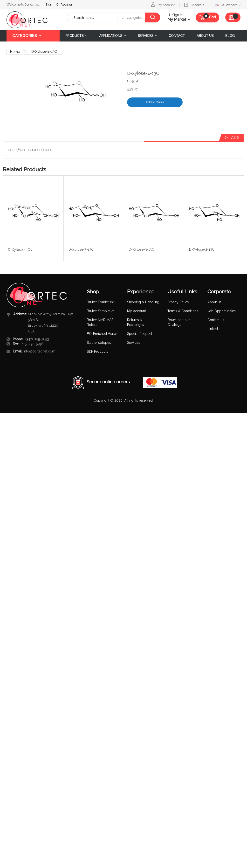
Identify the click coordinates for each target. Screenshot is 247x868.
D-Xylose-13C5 (20, 250)
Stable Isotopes (99, 343)
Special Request (140, 334)
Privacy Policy (178, 302)
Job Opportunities (222, 311)
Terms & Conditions (183, 311)
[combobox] (92, 17)
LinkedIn (214, 329)
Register (34, 4)
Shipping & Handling (143, 302)
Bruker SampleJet (101, 311)
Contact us (216, 320)
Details (231, 138)
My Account (166, 5)
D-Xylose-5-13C (81, 249)
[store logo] (33, 20)
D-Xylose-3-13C (141, 249)
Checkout (198, 5)
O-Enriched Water (102, 334)
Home (15, 52)
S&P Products (97, 351)
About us (214, 302)
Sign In (19, 4)
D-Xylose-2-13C (202, 249)
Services (134, 343)
